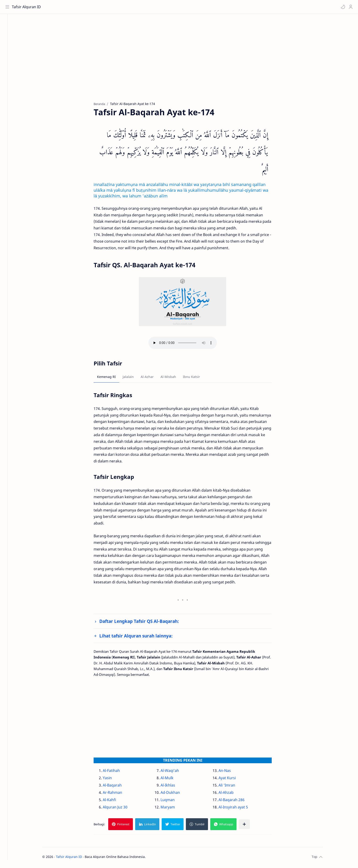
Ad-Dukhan (175, 794)
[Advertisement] (184, 62)
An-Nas (229, 772)
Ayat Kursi (232, 779)
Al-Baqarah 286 (236, 801)
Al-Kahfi (114, 801)
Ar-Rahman (117, 794)
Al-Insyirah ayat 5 (238, 808)
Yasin (112, 779)
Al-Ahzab (231, 794)
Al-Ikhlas (173, 786)
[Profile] (350, 7)
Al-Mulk (172, 779)
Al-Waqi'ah (175, 772)
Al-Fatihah (116, 772)
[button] (342, 7)
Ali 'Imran (232, 786)
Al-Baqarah (117, 786)
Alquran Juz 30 (120, 808)
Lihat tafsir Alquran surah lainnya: (141, 637)
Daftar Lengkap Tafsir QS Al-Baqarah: (144, 623)
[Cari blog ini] (95, 7)
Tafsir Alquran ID (27, 7)
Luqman (173, 801)
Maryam (173, 808)
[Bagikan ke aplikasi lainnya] (249, 826)
